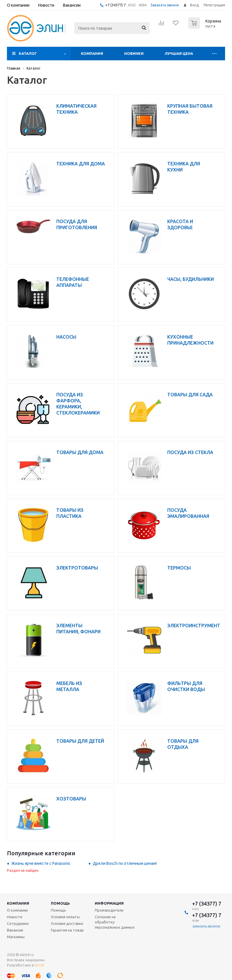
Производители (109, 910)
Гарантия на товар (67, 930)
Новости (15, 917)
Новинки (134, 53)
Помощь (60, 903)
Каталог (28, 53)
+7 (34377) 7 (115, 5)
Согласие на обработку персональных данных (115, 922)
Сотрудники (18, 923)
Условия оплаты (65, 917)
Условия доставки (67, 923)
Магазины (16, 937)
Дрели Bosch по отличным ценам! (125, 863)
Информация (109, 903)
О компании (17, 910)
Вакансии (15, 930)
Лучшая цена (179, 53)
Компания (92, 53)
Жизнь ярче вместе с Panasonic (41, 863)
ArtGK (39, 965)
